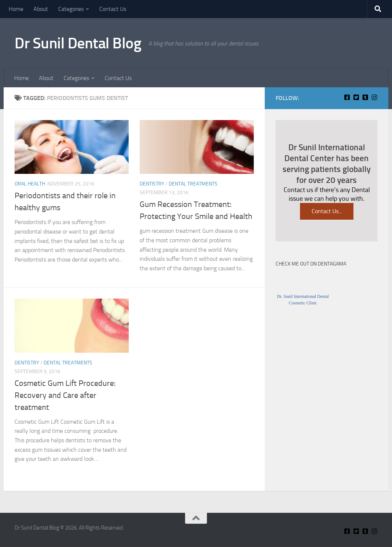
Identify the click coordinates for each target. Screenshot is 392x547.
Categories (71, 9)
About (41, 9)
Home (16, 9)
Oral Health (30, 184)
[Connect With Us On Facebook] (347, 97)
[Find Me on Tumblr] (365, 97)
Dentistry (152, 184)
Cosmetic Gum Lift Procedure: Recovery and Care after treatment (65, 395)
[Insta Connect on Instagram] (374, 97)
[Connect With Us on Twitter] (356, 97)
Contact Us (113, 9)
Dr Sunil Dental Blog (78, 43)
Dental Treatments (193, 184)
